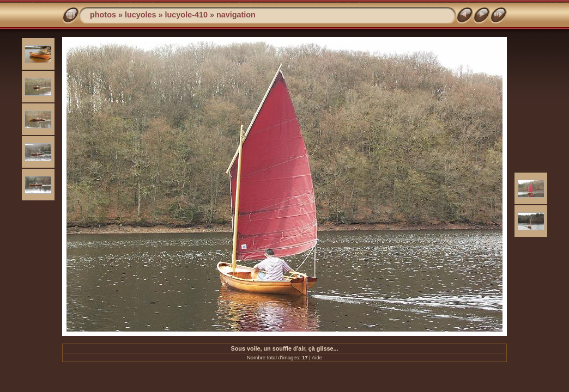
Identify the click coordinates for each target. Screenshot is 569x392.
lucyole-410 (186, 15)
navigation (236, 15)
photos (103, 15)
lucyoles (141, 15)
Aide (317, 357)
